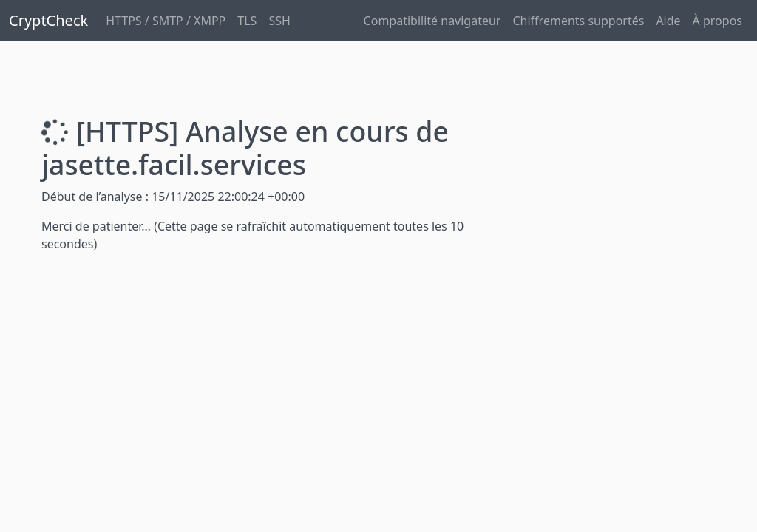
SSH (279, 21)
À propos (717, 21)
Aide (668, 21)
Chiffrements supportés (578, 21)
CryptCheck (48, 20)
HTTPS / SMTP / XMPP (166, 21)
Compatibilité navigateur (432, 21)
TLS (247, 21)
